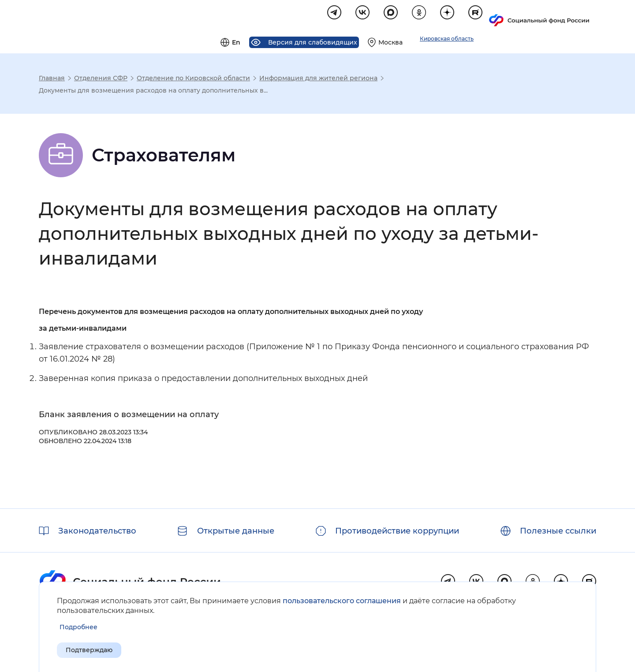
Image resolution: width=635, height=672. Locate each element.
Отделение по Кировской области (193, 79)
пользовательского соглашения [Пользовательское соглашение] (342, 599)
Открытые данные (236, 531)
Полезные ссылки (558, 531)
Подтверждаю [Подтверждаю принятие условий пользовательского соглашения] (97, 649)
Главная (52, 79)
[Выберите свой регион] (492, 16)
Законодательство (97, 531)
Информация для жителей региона (318, 79)
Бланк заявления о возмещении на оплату (129, 416)
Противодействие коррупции (397, 531)
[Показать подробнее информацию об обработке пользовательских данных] (78, 625)
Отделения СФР (101, 79)
